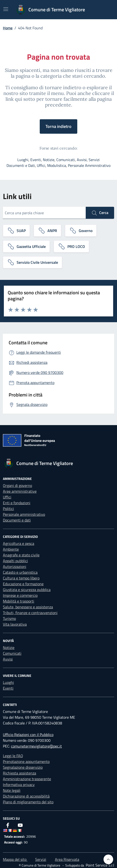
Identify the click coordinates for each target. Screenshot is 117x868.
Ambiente (11, 549)
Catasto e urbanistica (20, 572)
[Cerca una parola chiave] (44, 213)
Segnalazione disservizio (23, 767)
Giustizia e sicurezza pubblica (27, 590)
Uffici (41, 165)
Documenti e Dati (21, 165)
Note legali (12, 790)
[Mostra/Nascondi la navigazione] (6, 9)
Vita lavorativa (15, 624)
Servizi (94, 160)
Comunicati (66, 160)
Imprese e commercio (20, 595)
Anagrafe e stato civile (21, 555)
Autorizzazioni (15, 566)
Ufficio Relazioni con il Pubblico (28, 735)
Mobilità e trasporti (19, 601)
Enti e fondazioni (17, 503)
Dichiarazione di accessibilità (26, 796)
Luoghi (23, 160)
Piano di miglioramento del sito (28, 802)
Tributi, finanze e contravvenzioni (30, 613)
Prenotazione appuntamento (26, 761)
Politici (8, 509)
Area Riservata (67, 859)
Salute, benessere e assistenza (28, 607)
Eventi (36, 160)
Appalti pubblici (15, 561)
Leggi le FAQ (13, 756)
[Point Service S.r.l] (99, 865)
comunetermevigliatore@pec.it (36, 746)
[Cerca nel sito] (104, 10)
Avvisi (82, 160)
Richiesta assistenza (19, 773)
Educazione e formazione (23, 584)
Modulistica (57, 165)
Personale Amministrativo (89, 165)
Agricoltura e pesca (19, 543)
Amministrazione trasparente (27, 779)
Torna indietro (58, 126)
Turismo (9, 618)
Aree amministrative (20, 491)
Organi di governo (17, 485)
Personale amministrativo (24, 514)
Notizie (49, 160)
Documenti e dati (17, 520)
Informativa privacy (19, 785)
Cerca (100, 213)
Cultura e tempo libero (21, 578)
